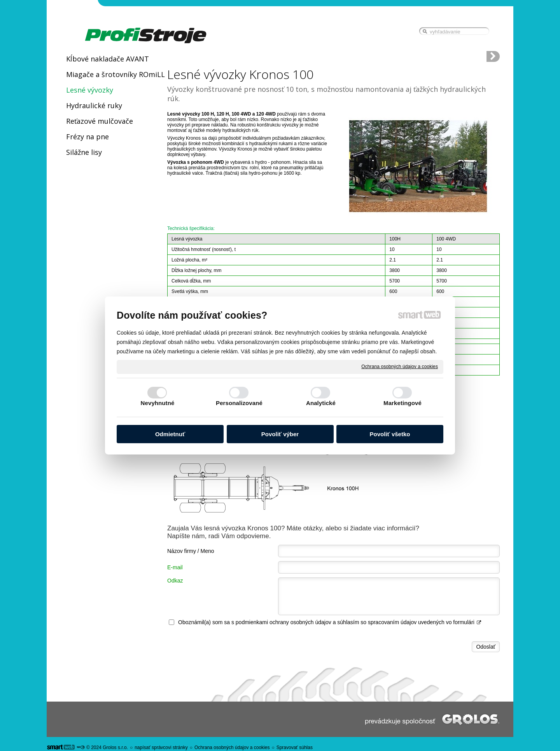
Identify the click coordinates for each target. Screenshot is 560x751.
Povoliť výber (280, 434)
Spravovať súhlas (295, 747)
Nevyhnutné (158, 403)
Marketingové (402, 403)
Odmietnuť (170, 434)
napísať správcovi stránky (161, 747)
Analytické (321, 403)
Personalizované (239, 403)
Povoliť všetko (390, 434)
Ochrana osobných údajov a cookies (400, 367)
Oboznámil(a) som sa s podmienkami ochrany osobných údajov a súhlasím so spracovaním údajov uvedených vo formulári (330, 622)
